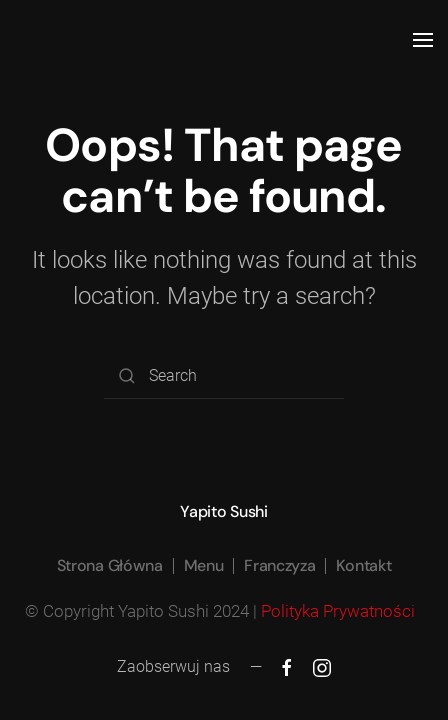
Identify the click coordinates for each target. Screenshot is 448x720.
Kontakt (363, 565)
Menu (204, 565)
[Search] (224, 376)
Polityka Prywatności (340, 611)
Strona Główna (110, 565)
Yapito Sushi (223, 511)
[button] (423, 40)
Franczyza (279, 565)
